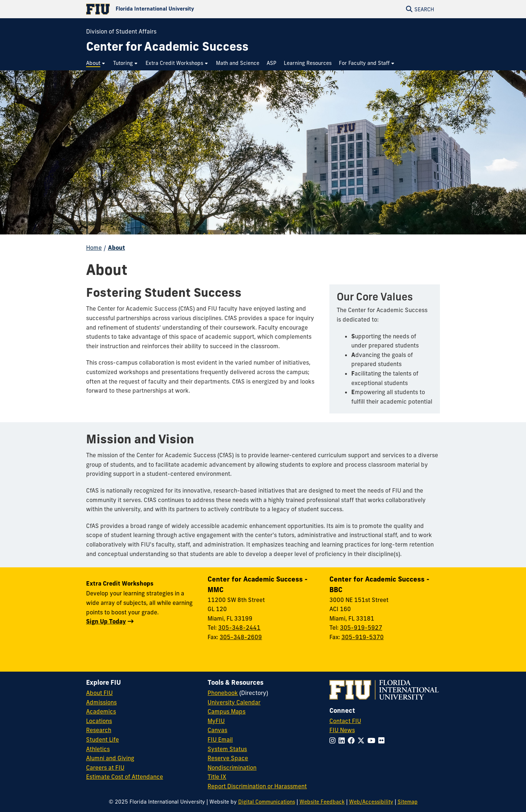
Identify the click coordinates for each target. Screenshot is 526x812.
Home (94, 248)
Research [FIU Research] (99, 730)
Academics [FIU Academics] (101, 711)
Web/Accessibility (371, 802)
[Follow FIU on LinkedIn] (343, 741)
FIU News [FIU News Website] (342, 730)
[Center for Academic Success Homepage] (167, 46)
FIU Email (220, 739)
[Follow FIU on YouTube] (373, 741)
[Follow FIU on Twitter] (362, 741)
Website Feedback (322, 802)
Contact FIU (345, 721)
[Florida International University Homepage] (175, 9)
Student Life (103, 739)
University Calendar (234, 702)
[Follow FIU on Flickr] (383, 741)
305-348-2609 (241, 637)
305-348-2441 (239, 628)
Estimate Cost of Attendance (125, 777)
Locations (99, 721)
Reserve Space (228, 758)
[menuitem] (96, 63)
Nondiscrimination (232, 768)
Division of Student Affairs (121, 31)
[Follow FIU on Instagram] (334, 741)
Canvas (217, 730)
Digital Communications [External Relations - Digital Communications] (267, 802)
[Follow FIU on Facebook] (353, 741)
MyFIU (216, 721)
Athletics (98, 749)
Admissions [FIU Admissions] (101, 702)
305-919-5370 (363, 637)
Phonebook (223, 693)
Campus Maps (227, 711)
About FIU (99, 693)
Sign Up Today (106, 621)
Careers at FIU (105, 768)
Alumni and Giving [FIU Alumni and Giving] (110, 758)
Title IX (217, 777)
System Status (227, 749)
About (117, 248)
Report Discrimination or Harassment (257, 786)
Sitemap (408, 802)
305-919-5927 (361, 628)
